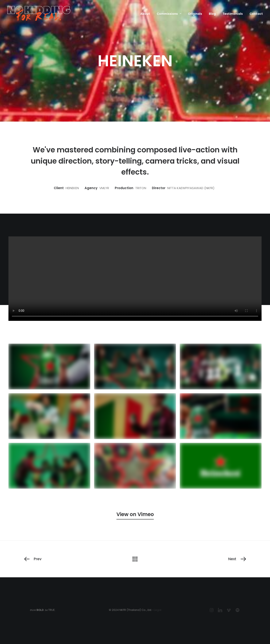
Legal (158, 610)
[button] (135, 514)
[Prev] (68, 559)
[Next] (202, 559)
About (145, 14)
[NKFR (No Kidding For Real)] (39, 14)
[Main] (135, 559)
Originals (195, 14)
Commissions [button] (169, 14)
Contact (256, 14)
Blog (212, 14)
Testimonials (233, 14)
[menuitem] (147, 14)
